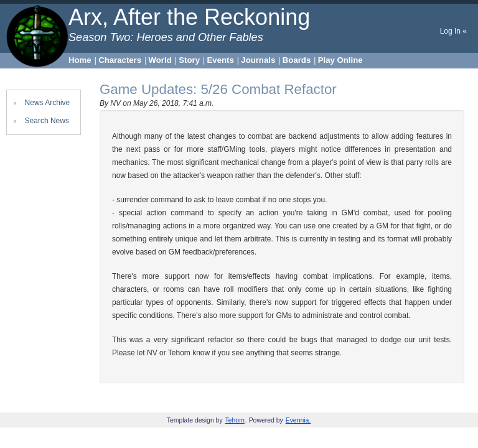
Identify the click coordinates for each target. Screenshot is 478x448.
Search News (47, 121)
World (160, 60)
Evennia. (298, 420)
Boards (297, 60)
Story (189, 60)
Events (221, 60)
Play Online (340, 60)
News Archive (48, 103)
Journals (258, 60)
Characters (120, 60)
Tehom (235, 420)
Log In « (453, 31)
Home (80, 60)
